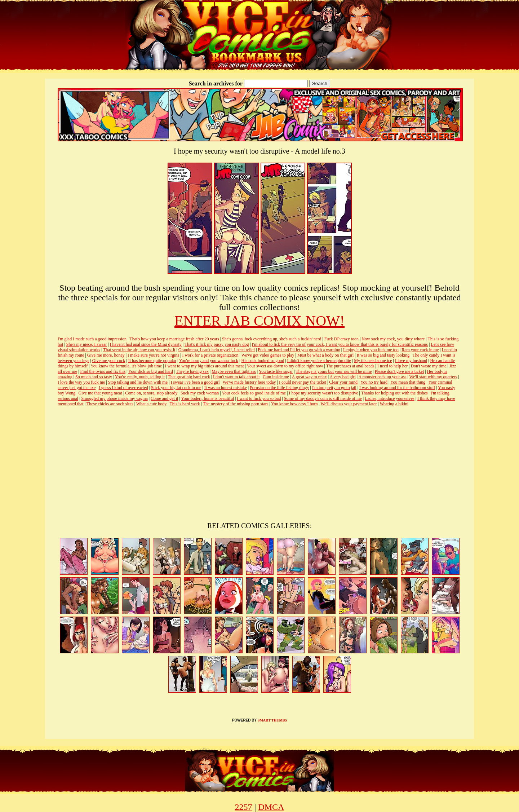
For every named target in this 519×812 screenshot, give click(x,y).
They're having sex (192, 371)
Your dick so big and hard (151, 371)
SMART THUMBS (272, 720)
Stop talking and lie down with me (138, 382)
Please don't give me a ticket (399, 371)
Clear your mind (343, 382)
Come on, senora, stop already (151, 393)
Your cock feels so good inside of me (254, 393)
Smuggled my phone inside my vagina (114, 398)
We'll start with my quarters (433, 377)
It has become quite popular (152, 361)
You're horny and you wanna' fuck (209, 361)
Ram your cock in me (420, 350)
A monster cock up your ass (383, 377)
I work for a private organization (210, 355)
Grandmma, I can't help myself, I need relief (217, 350)
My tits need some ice (373, 361)
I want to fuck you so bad (259, 398)
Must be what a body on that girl (325, 355)
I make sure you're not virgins (153, 355)
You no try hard (374, 382)
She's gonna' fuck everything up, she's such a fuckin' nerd (272, 339)
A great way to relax (309, 377)
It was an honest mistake (226, 388)
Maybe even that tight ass (234, 371)
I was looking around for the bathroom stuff (397, 388)
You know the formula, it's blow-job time (126, 366)
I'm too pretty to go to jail (334, 388)
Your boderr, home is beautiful (207, 398)
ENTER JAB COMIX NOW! (259, 321)
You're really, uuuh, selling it (140, 377)
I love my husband (411, 361)
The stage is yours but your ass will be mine (334, 371)
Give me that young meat (100, 393)
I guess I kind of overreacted (123, 388)
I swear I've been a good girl (195, 382)
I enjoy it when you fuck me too (371, 350)
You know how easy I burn (294, 404)
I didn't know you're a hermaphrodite (319, 361)
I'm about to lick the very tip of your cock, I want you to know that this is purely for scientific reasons (340, 344)
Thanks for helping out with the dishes (394, 393)
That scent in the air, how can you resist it (139, 350)
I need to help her (392, 366)
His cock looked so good (263, 361)
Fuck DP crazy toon (341, 339)
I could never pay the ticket (303, 382)
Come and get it (164, 398)
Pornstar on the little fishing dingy (279, 388)
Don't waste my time (428, 366)
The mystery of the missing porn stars (236, 404)
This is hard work (185, 404)
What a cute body (151, 404)
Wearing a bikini (394, 404)
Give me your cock (109, 361)
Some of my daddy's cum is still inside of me (323, 398)
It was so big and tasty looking (383, 355)
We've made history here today (249, 382)
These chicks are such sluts (110, 404)
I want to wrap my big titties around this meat (205, 366)
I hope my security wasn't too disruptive (323, 393)
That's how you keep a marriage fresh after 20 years (174, 339)
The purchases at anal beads (350, 366)
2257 (244, 807)
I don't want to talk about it (236, 377)
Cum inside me (276, 377)
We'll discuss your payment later (349, 404)
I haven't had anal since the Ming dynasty (146, 344)
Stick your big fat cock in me (176, 388)
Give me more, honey (106, 355)
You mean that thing (408, 382)
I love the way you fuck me (81, 382)
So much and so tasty (94, 377)
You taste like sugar (276, 371)
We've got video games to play (268, 355)
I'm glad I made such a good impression (92, 339)
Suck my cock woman (200, 393)
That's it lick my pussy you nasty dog (217, 344)
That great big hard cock (189, 377)
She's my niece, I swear (86, 344)
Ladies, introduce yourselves (390, 398)
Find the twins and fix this (103, 371)
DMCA (271, 807)
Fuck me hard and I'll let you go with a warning (299, 350)
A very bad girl (342, 377)
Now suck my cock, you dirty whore (393, 339)
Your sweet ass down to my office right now (285, 366)
